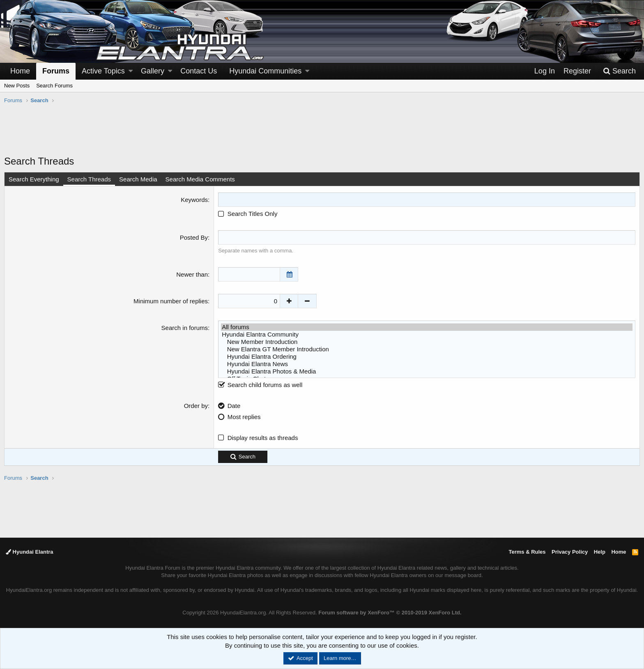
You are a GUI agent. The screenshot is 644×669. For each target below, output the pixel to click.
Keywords (194, 200)
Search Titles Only (248, 214)
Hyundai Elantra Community (427, 334)
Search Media (138, 179)
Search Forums (54, 86)
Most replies (244, 417)
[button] (131, 71)
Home (20, 71)
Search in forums (185, 328)
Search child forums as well (260, 385)
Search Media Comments (200, 179)
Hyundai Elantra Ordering (427, 357)
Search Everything (34, 179)
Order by (196, 406)
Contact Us (199, 71)
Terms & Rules (527, 552)
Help (600, 552)
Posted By (194, 237)
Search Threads (89, 179)
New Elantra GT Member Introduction (427, 349)
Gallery (153, 71)
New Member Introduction (427, 342)
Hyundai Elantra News (427, 364)
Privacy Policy (570, 552)
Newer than (192, 274)
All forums (427, 327)
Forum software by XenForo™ (390, 613)
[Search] (619, 71)
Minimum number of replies (171, 301)
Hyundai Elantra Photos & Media (427, 371)
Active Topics (103, 71)
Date (234, 406)
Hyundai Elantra (30, 552)
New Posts (17, 86)
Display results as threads (263, 438)
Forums (56, 71)
